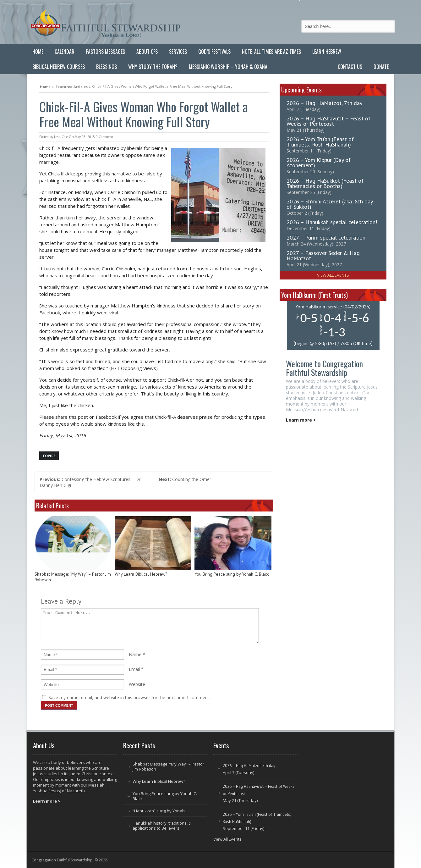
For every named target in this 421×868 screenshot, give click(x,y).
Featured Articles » (73, 86)
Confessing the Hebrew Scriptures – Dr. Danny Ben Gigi (90, 482)
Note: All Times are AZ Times (271, 52)
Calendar (65, 52)
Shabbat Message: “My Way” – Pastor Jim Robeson (73, 577)
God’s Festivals (214, 52)
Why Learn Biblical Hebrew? (141, 574)
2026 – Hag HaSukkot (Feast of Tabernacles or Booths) (325, 183)
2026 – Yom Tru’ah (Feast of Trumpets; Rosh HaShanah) (320, 142)
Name (135, 654)
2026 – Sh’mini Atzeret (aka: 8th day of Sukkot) (330, 204)
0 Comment (104, 137)
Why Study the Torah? (153, 67)
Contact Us (350, 67)
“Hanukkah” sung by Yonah (159, 811)
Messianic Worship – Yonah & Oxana (228, 67)
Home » (47, 86)
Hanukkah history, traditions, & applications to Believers (162, 826)
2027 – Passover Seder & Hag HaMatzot (323, 256)
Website (137, 684)
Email (134, 669)
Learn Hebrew (327, 52)
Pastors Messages (105, 52)
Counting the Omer (185, 479)
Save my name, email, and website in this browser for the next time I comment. (129, 697)
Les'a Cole (61, 137)
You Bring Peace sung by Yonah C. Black (232, 574)
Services (178, 52)
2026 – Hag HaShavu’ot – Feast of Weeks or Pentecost (328, 121)
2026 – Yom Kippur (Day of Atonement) (319, 163)
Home (38, 52)
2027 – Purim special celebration (326, 238)
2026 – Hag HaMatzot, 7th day (324, 103)
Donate (381, 67)
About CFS (147, 52)
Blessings (107, 67)
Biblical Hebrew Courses (59, 67)
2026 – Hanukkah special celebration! (332, 222)
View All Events (333, 275)
